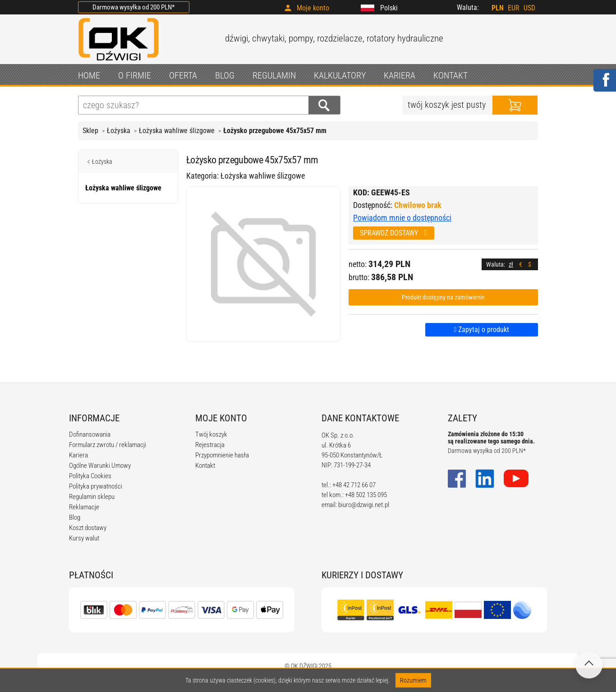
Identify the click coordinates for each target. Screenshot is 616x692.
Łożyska (119, 131)
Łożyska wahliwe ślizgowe (177, 131)
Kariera (78, 455)
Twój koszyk (211, 434)
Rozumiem (413, 680)
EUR (514, 8)
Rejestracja (210, 445)
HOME (89, 75)
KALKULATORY (340, 75)
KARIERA (400, 75)
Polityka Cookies (90, 476)
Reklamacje (84, 507)
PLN (498, 8)
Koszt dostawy (88, 528)
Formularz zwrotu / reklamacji (108, 445)
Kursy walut (84, 538)
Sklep (90, 131)
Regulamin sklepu (92, 497)
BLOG (225, 75)
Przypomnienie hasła (222, 455)
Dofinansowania (90, 434)
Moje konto (313, 8)
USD (529, 8)
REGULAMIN (274, 75)
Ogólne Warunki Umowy (100, 466)
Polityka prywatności (96, 486)
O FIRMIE (135, 75)
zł (511, 264)
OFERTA (183, 75)
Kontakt (205, 466)
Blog (75, 517)
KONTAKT (451, 75)
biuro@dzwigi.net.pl (364, 505)
